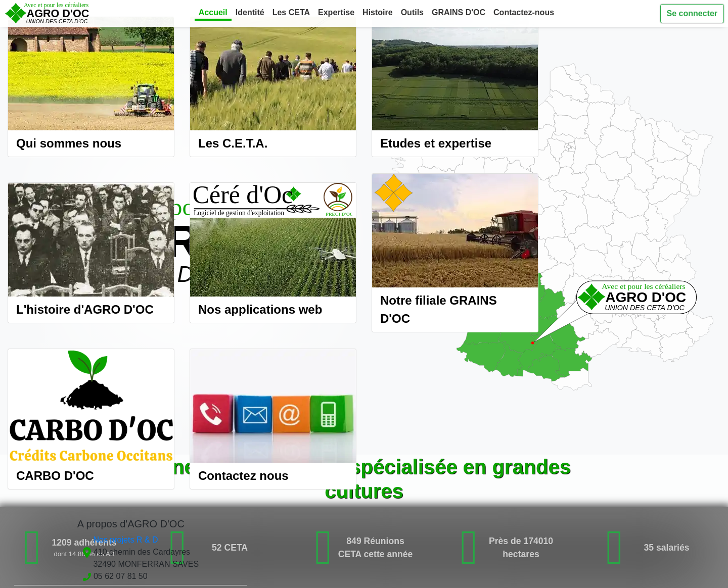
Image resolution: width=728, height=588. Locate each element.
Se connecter (692, 13)
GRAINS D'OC (459, 12)
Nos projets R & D (125, 540)
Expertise (336, 12)
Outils (412, 12)
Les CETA (291, 12)
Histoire (378, 12)
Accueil (213, 12)
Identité (250, 12)
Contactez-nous (524, 12)
